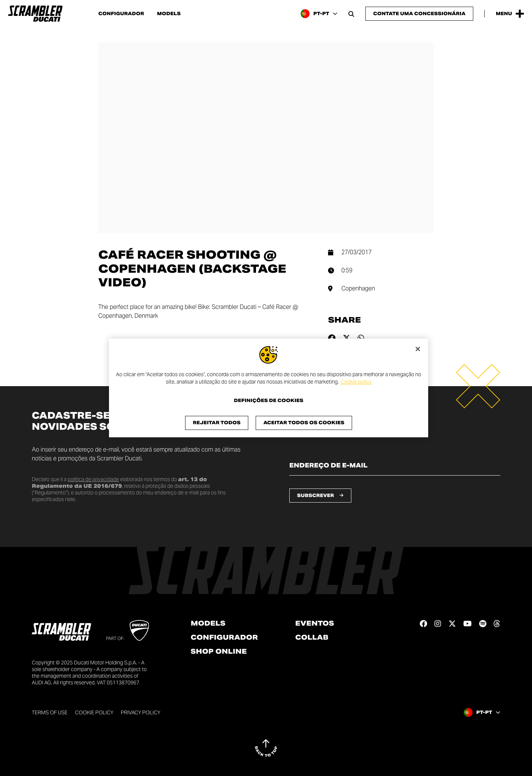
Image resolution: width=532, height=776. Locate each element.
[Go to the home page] (35, 14)
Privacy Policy (141, 712)
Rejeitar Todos (217, 423)
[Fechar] (418, 349)
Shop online (219, 651)
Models (169, 14)
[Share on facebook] (332, 338)
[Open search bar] (351, 14)
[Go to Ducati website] (139, 630)
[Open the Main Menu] (510, 14)
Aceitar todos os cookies (304, 423)
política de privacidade (93, 479)
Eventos (315, 623)
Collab (312, 637)
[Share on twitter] (347, 338)
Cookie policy (356, 382)
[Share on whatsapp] (361, 338)
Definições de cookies (269, 401)
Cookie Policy (94, 712)
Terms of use (50, 712)
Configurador (121, 14)
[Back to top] (266, 748)
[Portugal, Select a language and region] (319, 14)
